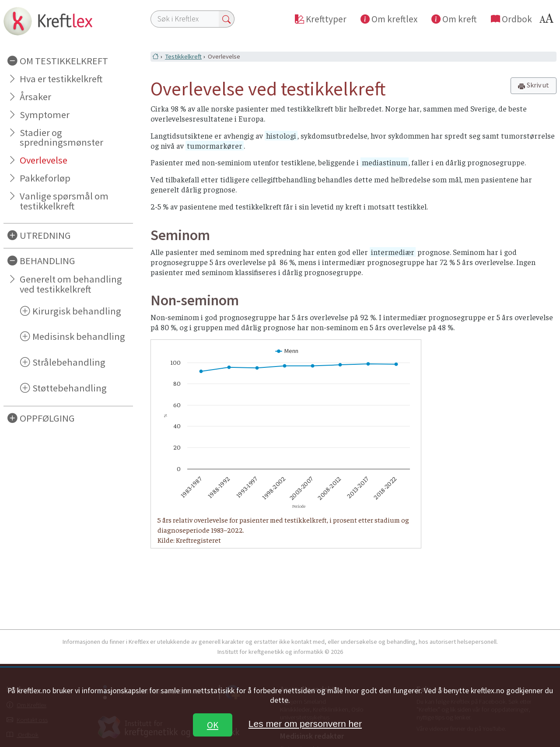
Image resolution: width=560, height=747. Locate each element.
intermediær (393, 252)
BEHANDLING (47, 261)
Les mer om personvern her (305, 724)
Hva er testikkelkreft (61, 79)
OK (213, 725)
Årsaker (35, 97)
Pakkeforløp (45, 178)
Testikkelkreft (183, 56)
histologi (281, 136)
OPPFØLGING (47, 418)
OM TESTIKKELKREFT (64, 61)
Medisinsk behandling (79, 336)
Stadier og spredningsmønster (61, 138)
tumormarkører (215, 146)
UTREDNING (45, 235)
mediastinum (385, 162)
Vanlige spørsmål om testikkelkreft (64, 201)
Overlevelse (44, 160)
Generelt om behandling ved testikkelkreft (71, 284)
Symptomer (45, 115)
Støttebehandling (70, 388)
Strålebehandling (69, 362)
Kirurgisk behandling (77, 311)
